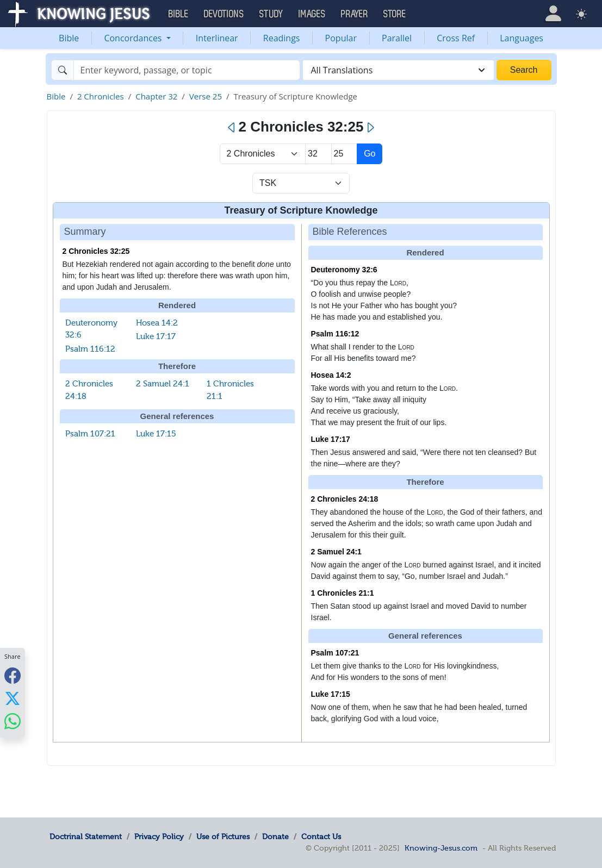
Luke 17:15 (156, 434)
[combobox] (398, 70)
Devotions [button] (224, 14)
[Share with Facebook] (13, 675)
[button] (553, 14)
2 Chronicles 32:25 (96, 251)
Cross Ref (456, 38)
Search (524, 70)
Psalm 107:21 (90, 434)
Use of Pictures (223, 836)
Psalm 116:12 (90, 349)
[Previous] (232, 128)
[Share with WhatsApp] (13, 721)
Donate (275, 836)
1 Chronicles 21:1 (343, 593)
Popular (341, 38)
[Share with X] (13, 698)
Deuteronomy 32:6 (344, 270)
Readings (282, 38)
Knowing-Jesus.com (441, 848)
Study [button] (271, 14)
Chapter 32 (156, 96)
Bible (69, 38)
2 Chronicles (101, 96)
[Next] (370, 128)
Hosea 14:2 (157, 323)
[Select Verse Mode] (301, 183)
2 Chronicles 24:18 (345, 499)
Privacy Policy (159, 836)
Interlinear (217, 38)
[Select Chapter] (318, 154)
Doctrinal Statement (86, 836)
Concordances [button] (134, 38)
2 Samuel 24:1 (163, 384)
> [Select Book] (263, 154)
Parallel (397, 38)
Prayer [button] (355, 14)
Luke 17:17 (156, 336)
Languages (522, 38)
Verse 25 (206, 96)
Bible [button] (179, 14)
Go (370, 154)
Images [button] (312, 14)
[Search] (187, 70)
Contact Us (321, 836)
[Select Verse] (345, 154)
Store (395, 14)
